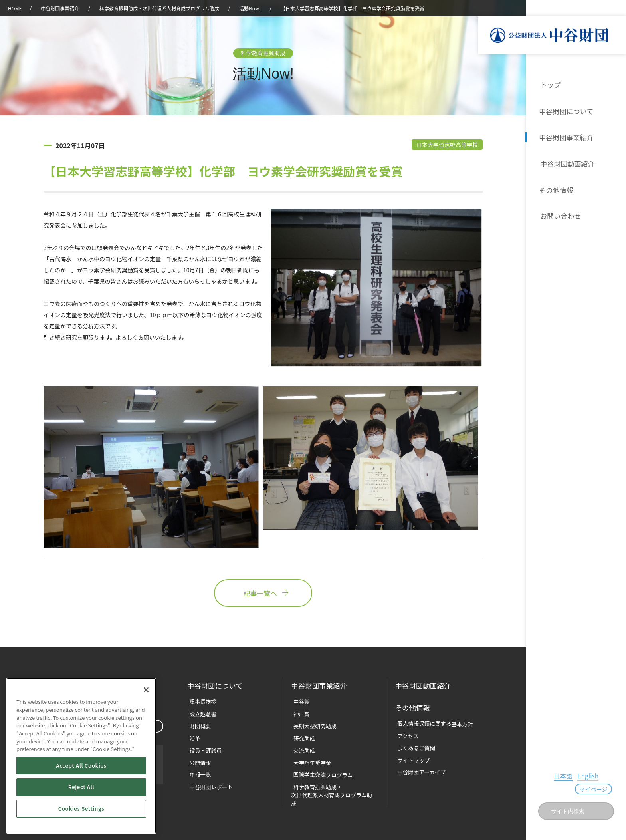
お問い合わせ (559, 212)
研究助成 (301, 737)
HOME (15, 8)
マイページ (599, 790)
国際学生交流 (320, 772)
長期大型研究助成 (312, 725)
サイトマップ (411, 758)
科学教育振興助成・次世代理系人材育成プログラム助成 (159, 8)
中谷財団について (566, 110)
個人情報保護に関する (432, 722)
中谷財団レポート (208, 784)
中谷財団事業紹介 (566, 136)
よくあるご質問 (413, 746)
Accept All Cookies (81, 766)
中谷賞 (299, 701)
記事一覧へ (263, 594)
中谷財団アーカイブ (418, 769)
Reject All (81, 787)
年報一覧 (198, 772)
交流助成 (301, 748)
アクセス (405, 734)
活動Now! (250, 8)
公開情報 (198, 760)
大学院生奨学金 (309, 760)
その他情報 (556, 187)
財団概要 (198, 725)
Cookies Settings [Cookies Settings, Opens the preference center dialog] (81, 809)
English (569, 789)
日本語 (547, 789)
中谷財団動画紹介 (566, 161)
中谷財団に (216, 686)
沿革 (614, 161)
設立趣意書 (200, 713)
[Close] (146, 690)
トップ (550, 85)
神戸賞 (299, 713)
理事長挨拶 (200, 701)
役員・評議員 (203, 748)
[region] (81, 756)
